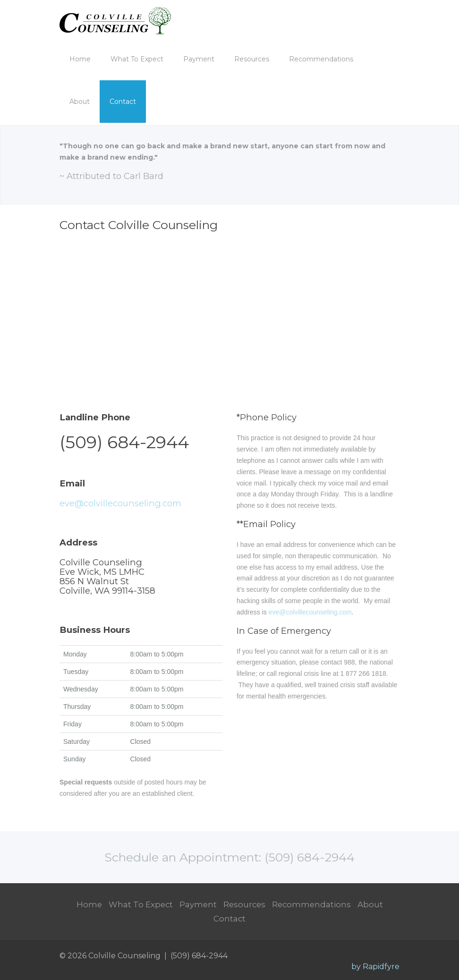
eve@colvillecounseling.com (120, 503)
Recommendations (321, 59)
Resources (252, 59)
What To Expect (137, 59)
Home (80, 59)
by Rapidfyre (375, 967)
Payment (199, 59)
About (80, 102)
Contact (123, 102)
